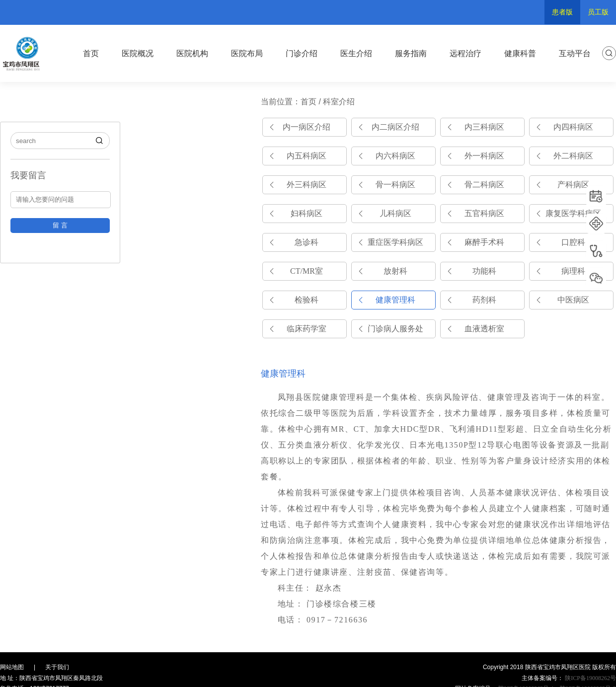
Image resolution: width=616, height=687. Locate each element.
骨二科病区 (484, 185)
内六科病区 (395, 156)
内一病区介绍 (307, 127)
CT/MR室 (307, 271)
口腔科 (573, 242)
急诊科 (307, 242)
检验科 (307, 300)
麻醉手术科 (484, 242)
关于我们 (57, 667)
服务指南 (411, 53)
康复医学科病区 (573, 213)
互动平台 (575, 53)
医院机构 (192, 53)
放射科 (395, 271)
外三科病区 (307, 185)
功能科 (484, 271)
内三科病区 (484, 127)
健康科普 (520, 53)
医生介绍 (356, 53)
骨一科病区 (395, 185)
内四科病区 (573, 127)
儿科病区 (395, 213)
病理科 (573, 271)
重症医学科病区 (395, 242)
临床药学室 (307, 329)
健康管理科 (395, 300)
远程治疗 (465, 53)
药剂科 (484, 300)
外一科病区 (484, 156)
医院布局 (247, 53)
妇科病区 (307, 213)
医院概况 (138, 53)
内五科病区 (307, 156)
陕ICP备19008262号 (590, 678)
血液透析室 (484, 329)
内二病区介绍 (395, 127)
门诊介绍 (302, 53)
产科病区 (573, 185)
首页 (91, 53)
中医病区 (573, 300)
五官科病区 (484, 213)
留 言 (60, 225)
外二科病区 (573, 156)
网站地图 (12, 667)
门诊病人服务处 (395, 329)
